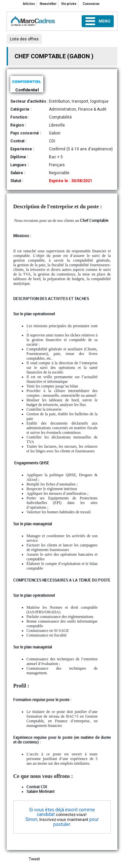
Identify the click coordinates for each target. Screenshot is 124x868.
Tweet (34, 859)
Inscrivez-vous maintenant (64, 820)
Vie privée (69, 4)
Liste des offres (24, 39)
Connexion (91, 4)
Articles (29, 4)
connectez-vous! (71, 815)
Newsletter (48, 4)
